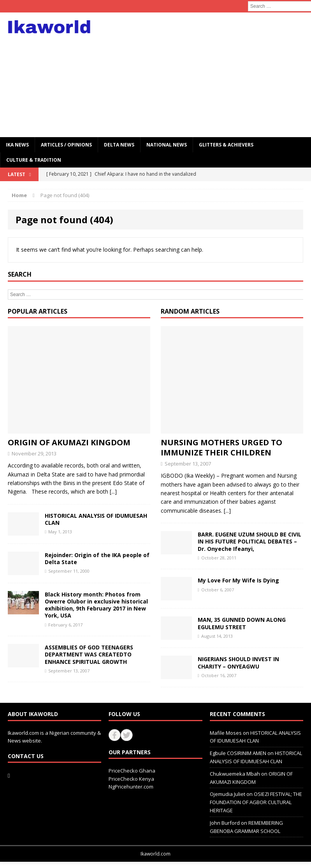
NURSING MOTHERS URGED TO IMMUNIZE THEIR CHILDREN (221, 447)
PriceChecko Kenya (131, 779)
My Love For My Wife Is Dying (238, 580)
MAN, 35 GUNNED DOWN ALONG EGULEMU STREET (242, 623)
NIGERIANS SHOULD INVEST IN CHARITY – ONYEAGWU (238, 662)
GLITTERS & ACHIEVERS (226, 145)
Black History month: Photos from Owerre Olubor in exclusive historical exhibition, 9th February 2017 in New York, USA (96, 605)
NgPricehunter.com (131, 787)
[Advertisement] (210, 75)
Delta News (119, 145)
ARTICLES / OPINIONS (66, 145)
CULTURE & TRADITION (34, 160)
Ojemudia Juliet (228, 794)
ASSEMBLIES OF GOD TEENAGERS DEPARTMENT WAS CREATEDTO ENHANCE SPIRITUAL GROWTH (89, 654)
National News (167, 145)
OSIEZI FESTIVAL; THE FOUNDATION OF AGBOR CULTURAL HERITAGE (256, 802)
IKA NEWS (17, 145)
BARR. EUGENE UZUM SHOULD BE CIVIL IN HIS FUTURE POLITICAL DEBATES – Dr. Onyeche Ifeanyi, (250, 541)
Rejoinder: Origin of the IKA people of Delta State (97, 558)
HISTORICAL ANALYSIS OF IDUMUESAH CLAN (96, 519)
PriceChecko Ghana (132, 771)
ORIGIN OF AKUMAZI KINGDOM (69, 442)
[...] (113, 491)
